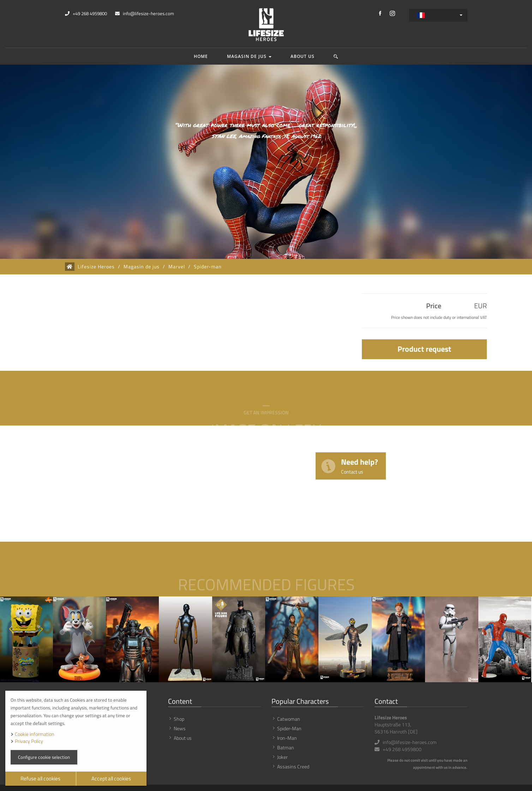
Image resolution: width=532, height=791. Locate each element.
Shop (179, 719)
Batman (286, 747)
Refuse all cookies (40, 778)
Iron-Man (287, 738)
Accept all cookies (111, 778)
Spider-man (208, 267)
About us (303, 56)
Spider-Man (289, 728)
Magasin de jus (249, 56)
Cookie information (35, 734)
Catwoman (289, 719)
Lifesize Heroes (96, 267)
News (180, 728)
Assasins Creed (293, 766)
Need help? (360, 466)
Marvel (177, 267)
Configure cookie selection (44, 757)
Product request (424, 349)
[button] (336, 56)
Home (201, 56)
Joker (282, 757)
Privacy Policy (29, 741)
